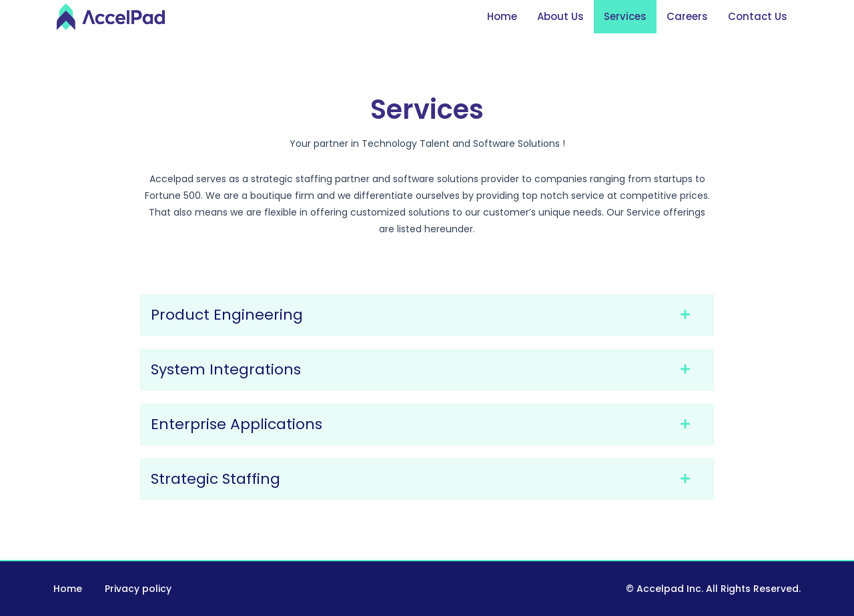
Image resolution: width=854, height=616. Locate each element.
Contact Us (758, 16)
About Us (560, 16)
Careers (687, 16)
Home (502, 16)
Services (625, 16)
